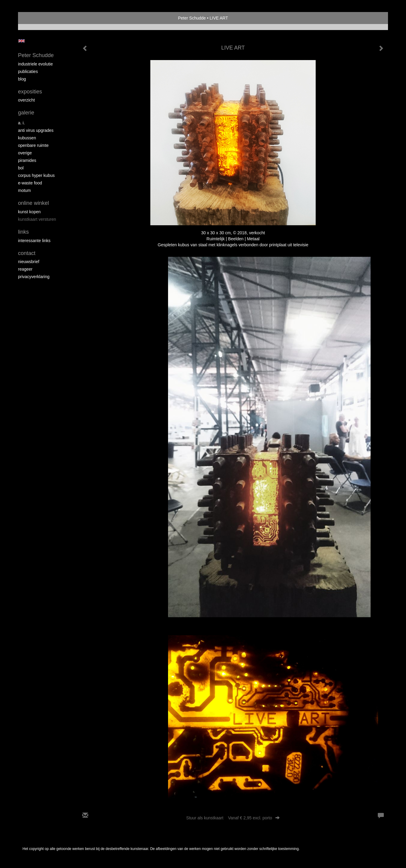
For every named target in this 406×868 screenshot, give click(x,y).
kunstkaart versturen (37, 219)
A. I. (21, 123)
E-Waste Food (30, 183)
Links (23, 232)
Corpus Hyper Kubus (36, 175)
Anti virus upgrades (36, 130)
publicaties (28, 71)
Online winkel (33, 203)
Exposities (30, 92)
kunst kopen (29, 212)
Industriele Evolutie (35, 64)
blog (22, 79)
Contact (27, 253)
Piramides (27, 160)
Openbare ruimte (33, 145)
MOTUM (24, 190)
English (21, 41)
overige (25, 153)
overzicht (26, 100)
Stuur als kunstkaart (233, 818)
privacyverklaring (34, 277)
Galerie (26, 113)
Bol (21, 168)
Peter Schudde (192, 18)
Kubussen (27, 138)
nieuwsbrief (29, 262)
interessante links (34, 241)
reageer (25, 269)
